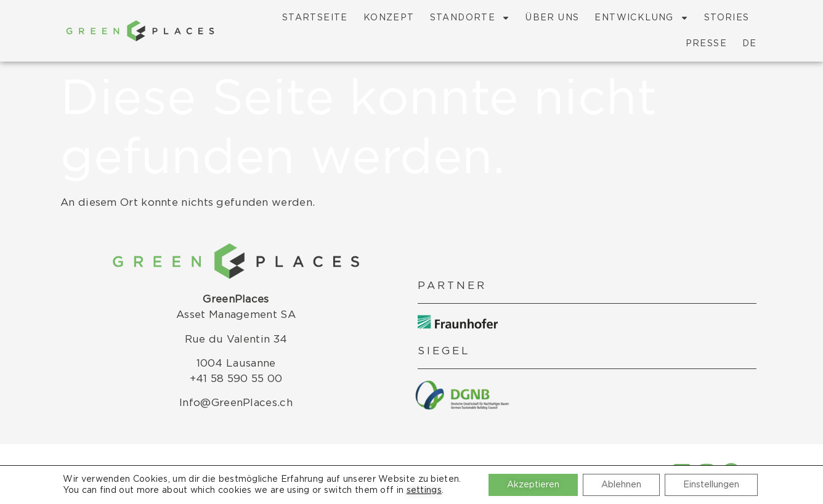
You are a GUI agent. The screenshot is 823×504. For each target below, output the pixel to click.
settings (424, 490)
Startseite (315, 18)
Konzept (389, 18)
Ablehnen (621, 485)
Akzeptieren (533, 485)
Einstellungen (711, 485)
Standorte (470, 18)
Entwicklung (641, 18)
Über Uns (552, 18)
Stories (727, 18)
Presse (706, 44)
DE (750, 44)
